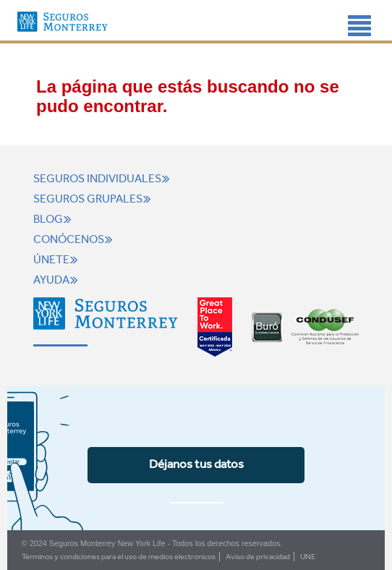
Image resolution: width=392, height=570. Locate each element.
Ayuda (57, 280)
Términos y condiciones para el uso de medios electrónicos (119, 557)
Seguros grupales (94, 199)
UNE (308, 557)
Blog (54, 219)
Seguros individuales (103, 179)
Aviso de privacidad (258, 557)
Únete (57, 260)
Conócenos (75, 239)
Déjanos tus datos (196, 464)
